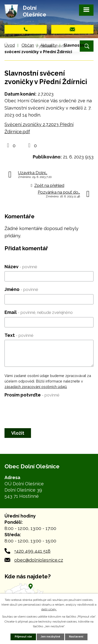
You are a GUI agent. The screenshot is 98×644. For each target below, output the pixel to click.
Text (19, 335)
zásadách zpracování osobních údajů (36, 387)
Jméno (21, 289)
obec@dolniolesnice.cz (39, 560)
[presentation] (42, 409)
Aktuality (49, 45)
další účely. (49, 609)
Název (21, 267)
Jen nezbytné (50, 637)
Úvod (10, 45)
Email (39, 312)
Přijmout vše (23, 637)
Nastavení (76, 637)
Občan (28, 45)
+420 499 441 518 (32, 551)
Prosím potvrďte (32, 395)
